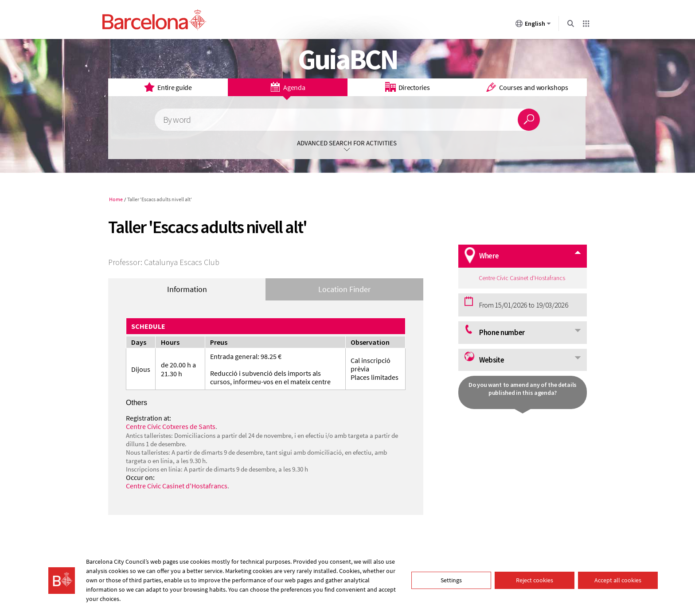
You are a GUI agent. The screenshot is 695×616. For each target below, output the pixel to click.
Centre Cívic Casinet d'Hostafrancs (177, 486)
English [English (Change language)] (533, 25)
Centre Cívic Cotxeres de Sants (171, 426)
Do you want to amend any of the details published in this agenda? (523, 389)
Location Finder (344, 289)
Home (116, 199)
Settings (451, 580)
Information (187, 289)
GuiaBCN (348, 59)
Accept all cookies (618, 580)
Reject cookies (535, 580)
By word (177, 120)
